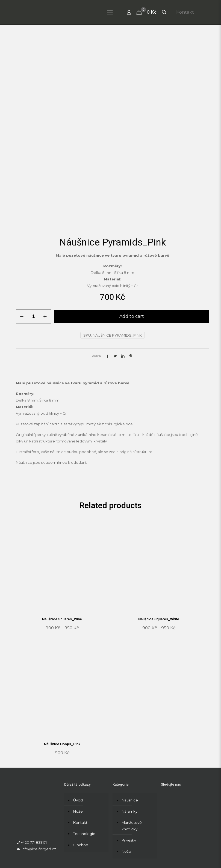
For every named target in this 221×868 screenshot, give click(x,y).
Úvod (78, 752)
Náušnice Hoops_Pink (62, 696)
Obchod (81, 797)
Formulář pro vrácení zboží (40, 859)
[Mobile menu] (110, 12)
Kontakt (185, 12)
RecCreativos (84, 843)
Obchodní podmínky (94, 853)
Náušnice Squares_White (159, 571)
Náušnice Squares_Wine (62, 571)
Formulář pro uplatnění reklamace (146, 853)
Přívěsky (129, 792)
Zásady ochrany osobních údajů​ (44, 853)
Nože (78, 763)
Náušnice (130, 752)
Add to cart (132, 269)
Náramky (129, 763)
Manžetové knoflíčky (132, 778)
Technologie (84, 786)
